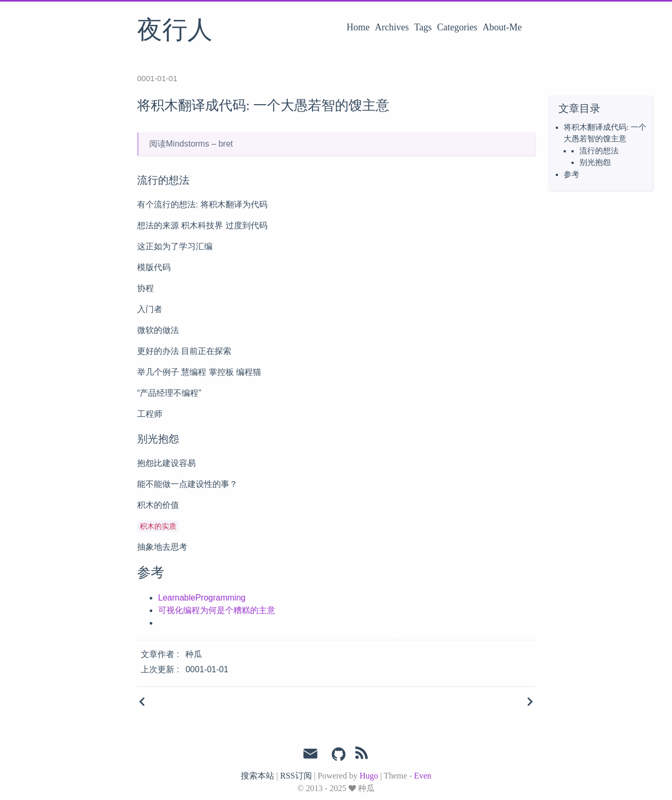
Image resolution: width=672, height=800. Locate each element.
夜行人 (175, 31)
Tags (423, 27)
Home (358, 27)
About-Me (502, 27)
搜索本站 (257, 776)
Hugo (369, 776)
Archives (392, 27)
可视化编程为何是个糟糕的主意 (217, 610)
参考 (572, 174)
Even (423, 776)
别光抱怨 (595, 162)
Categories (457, 27)
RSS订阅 (296, 776)
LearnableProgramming (202, 598)
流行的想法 (599, 151)
